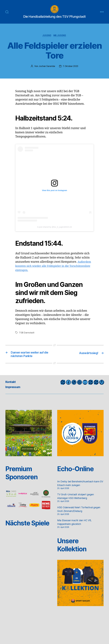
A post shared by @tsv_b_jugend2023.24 (54, 231)
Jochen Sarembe (46, 71)
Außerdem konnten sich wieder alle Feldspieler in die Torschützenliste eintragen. (54, 270)
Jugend (47, 40)
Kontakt (11, 387)
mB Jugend (60, 40)
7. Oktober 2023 (71, 71)
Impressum (14, 392)
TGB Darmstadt (27, 337)
